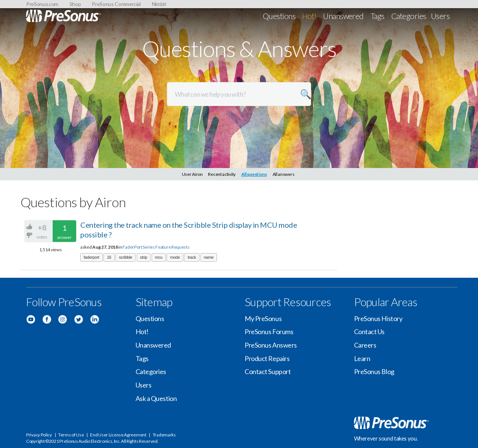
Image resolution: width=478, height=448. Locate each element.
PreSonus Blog (374, 371)
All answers (284, 174)
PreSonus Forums (269, 332)
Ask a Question (156, 398)
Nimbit (159, 4)
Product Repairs (267, 358)
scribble (125, 257)
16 (109, 257)
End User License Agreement (118, 435)
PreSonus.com (42, 4)
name (209, 257)
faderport (91, 257)
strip (144, 257)
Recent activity (222, 174)
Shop (75, 4)
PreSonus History (378, 318)
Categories (409, 16)
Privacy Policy (39, 435)
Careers (365, 345)
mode (175, 257)
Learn (362, 358)
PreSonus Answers (271, 345)
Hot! (309, 16)
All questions (254, 174)
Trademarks (164, 435)
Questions (279, 16)
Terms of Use (71, 435)
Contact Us (370, 332)
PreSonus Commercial (116, 4)
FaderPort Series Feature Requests (156, 247)
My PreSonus (263, 318)
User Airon (192, 174)
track (192, 257)
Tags (378, 16)
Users (440, 16)
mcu (159, 257)
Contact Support (268, 371)
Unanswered (343, 16)
